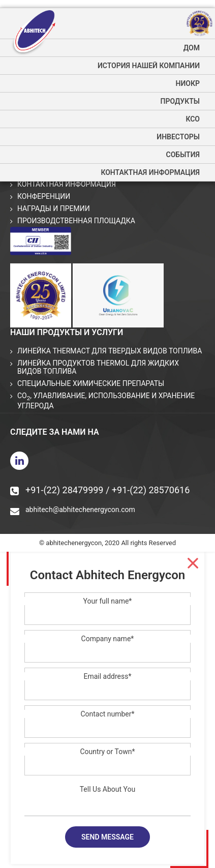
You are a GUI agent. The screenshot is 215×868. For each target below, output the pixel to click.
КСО (193, 119)
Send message (107, 837)
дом (192, 48)
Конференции (44, 196)
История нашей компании (149, 66)
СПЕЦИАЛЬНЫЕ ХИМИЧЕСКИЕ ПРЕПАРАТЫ (91, 383)
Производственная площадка (76, 221)
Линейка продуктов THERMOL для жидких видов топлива (98, 367)
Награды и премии (54, 208)
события (183, 155)
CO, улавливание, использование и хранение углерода (106, 401)
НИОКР (188, 83)
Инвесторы (178, 137)
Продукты (180, 101)
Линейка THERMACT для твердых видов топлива (110, 351)
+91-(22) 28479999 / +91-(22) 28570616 (100, 490)
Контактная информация (150, 172)
